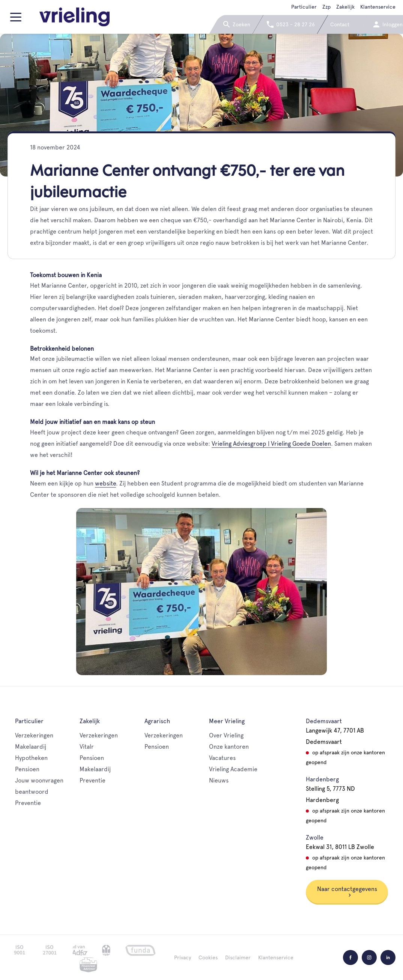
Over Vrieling (226, 735)
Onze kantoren (229, 747)
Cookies (208, 957)
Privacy (183, 957)
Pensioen (27, 769)
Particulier (304, 7)
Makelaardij (31, 747)
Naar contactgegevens (347, 891)
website (105, 483)
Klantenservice (378, 7)
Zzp (326, 7)
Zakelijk (345, 7)
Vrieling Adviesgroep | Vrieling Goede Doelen (271, 444)
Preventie (28, 803)
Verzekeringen (34, 735)
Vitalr (87, 747)
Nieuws (219, 780)
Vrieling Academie (233, 769)
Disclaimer (238, 957)
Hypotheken (31, 758)
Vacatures (222, 758)
